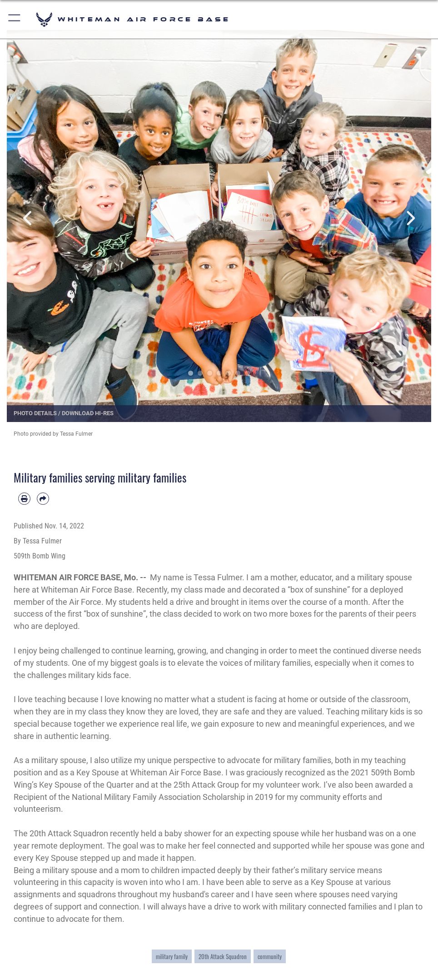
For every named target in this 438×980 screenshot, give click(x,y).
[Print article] (24, 499)
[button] (15, 19)
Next (410, 218)
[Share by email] (43, 499)
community (270, 956)
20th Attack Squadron (223, 956)
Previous (28, 218)
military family (172, 956)
